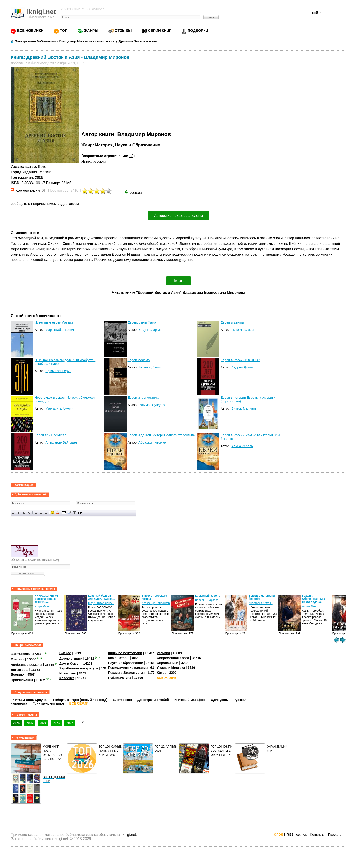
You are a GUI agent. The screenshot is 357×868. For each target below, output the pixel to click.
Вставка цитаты (69, 513)
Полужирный (14, 513)
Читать (179, 281)
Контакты (317, 835)
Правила (335, 835)
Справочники (167, 663)
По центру (41, 513)
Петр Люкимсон (243, 330)
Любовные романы (27, 665)
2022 (70, 723)
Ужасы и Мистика (171, 668)
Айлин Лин (309, 606)
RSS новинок (297, 835)
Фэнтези (18, 659)
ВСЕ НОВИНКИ (30, 31)
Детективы (20, 670)
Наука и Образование (138, 145)
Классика (67, 678)
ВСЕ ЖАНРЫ (167, 678)
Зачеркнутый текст (29, 513)
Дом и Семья (70, 664)
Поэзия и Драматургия (126, 673)
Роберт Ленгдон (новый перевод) (80, 700)
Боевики (18, 674)
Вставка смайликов (52, 513)
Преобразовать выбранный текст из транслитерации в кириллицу (75, 513)
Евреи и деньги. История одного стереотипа (161, 435)
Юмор (162, 673)
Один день (219, 700)
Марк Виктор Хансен (101, 603)
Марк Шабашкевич (60, 330)
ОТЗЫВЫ (123, 31)
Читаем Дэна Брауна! (30, 700)
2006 (39, 177)
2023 (56, 723)
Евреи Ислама (139, 360)
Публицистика (120, 678)
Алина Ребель (242, 446)
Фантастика (20, 654)
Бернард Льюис (150, 367)
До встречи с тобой (153, 700)
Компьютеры (119, 658)
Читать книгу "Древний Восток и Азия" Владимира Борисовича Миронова (178, 292)
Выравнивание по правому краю (46, 513)
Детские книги (71, 659)
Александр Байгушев (61, 442)
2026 (16, 723)
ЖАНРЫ (91, 31)
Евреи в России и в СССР (240, 360)
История (104, 145)
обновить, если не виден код (35, 560)
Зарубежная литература (79, 668)
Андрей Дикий (242, 367)
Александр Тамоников (156, 603)
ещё (81, 722)
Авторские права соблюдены (178, 216)
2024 (43, 723)
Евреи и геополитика (144, 398)
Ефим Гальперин (58, 371)
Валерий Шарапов (207, 600)
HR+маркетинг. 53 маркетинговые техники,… (46, 599)
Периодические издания (128, 668)
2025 (30, 723)
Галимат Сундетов (152, 405)
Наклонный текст (19, 513)
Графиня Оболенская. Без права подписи (313, 599)
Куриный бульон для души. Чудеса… (102, 597)
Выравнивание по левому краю (36, 513)
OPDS (279, 835)
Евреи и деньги (232, 322)
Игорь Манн (42, 606)
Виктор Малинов (244, 408)
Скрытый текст (64, 513)
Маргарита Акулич (59, 408)
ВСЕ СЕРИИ (79, 703)
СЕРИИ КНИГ (160, 31)
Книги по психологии (125, 653)
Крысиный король (208, 596)
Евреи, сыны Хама (142, 322)
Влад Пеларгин (150, 330)
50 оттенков (122, 700)
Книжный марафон (190, 700)
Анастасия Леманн (261, 603)
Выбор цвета (58, 513)
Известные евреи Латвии (54, 322)
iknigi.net (129, 835)
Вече (42, 167)
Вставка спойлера (80, 513)
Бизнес (65, 653)
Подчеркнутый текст (24, 513)
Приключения (22, 680)
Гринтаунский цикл (48, 703)
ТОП (64, 31)
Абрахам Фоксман (152, 442)
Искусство (68, 673)
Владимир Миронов (144, 134)
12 (131, 156)
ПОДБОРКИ (198, 31)
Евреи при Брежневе (50, 435)
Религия (163, 653)
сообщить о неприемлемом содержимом (45, 204)
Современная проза (173, 658)
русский (99, 161)
